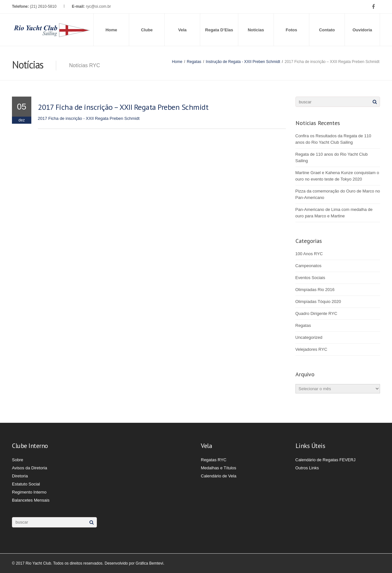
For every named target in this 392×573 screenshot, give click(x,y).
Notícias (256, 30)
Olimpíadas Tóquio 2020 (318, 302)
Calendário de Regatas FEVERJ (325, 460)
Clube (147, 30)
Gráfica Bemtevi (149, 563)
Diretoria (20, 476)
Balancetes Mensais (31, 500)
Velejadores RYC (311, 349)
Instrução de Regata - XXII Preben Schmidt (243, 62)
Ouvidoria (362, 30)
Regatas (194, 62)
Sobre (18, 460)
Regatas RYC (214, 460)
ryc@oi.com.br (98, 6)
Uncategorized (309, 337)
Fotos (291, 30)
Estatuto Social (26, 484)
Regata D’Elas (219, 30)
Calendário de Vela (219, 476)
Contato (327, 30)
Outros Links (307, 468)
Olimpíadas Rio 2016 (315, 290)
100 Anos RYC (309, 254)
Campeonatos (309, 266)
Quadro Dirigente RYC (316, 313)
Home (111, 30)
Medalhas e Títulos (219, 468)
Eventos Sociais (310, 278)
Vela (182, 30)
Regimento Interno (29, 492)
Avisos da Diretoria (30, 468)
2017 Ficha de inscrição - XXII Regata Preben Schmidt (89, 118)
